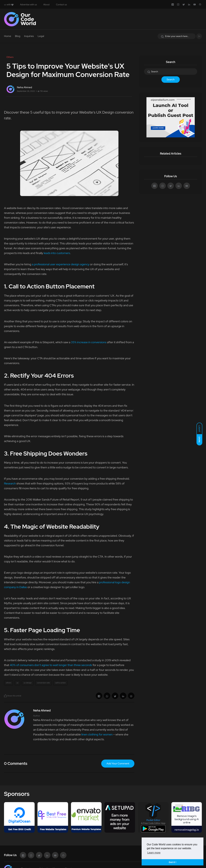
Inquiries (29, 36)
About (46, 4)
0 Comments (16, 763)
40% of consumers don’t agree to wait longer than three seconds (51, 665)
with (9, 4)
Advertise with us (28, 4)
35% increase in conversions (89, 342)
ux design (28, 683)
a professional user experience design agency (61, 264)
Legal (41, 36)
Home (8, 36)
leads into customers (57, 253)
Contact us (61, 4)
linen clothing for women (97, 734)
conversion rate (43, 683)
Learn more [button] (154, 853)
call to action (60, 683)
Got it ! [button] (173, 862)
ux (17, 683)
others (9, 683)
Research (10, 483)
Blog (18, 36)
